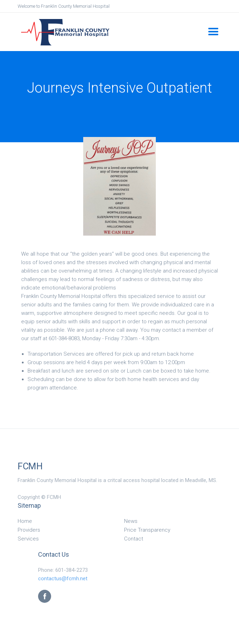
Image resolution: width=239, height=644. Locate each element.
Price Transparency (147, 530)
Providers (29, 530)
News (131, 521)
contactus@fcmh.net (63, 579)
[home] (113, 32)
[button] (213, 32)
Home (25, 521)
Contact (134, 539)
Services (28, 539)
